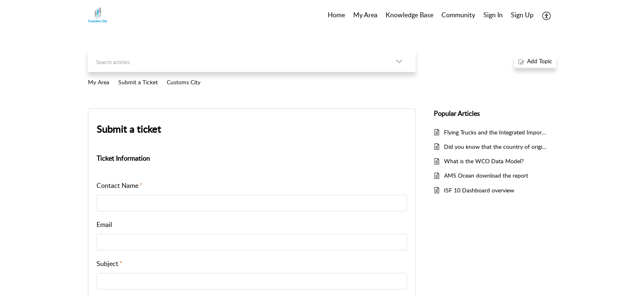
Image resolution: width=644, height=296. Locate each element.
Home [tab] (336, 15)
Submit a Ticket (138, 82)
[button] (547, 16)
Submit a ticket (129, 129)
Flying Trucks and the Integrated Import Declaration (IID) (496, 132)
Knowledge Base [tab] (409, 15)
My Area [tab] (365, 15)
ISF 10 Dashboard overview (479, 190)
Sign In (493, 15)
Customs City (184, 82)
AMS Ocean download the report (486, 175)
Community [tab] (458, 15)
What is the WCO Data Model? (484, 161)
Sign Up (522, 15)
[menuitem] (493, 16)
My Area (99, 82)
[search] (235, 61)
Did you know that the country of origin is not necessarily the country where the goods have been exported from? (496, 147)
